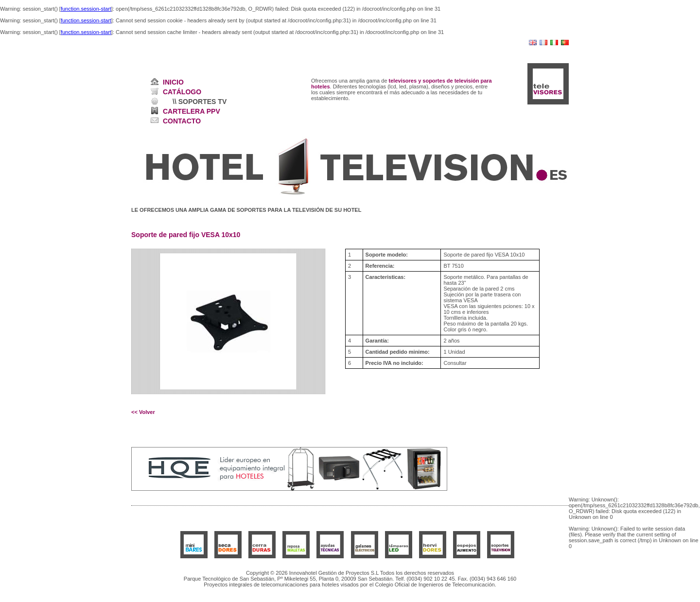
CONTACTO (182, 121)
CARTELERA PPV (192, 111)
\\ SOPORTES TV (200, 102)
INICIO (173, 82)
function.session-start (86, 9)
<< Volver (143, 412)
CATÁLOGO (182, 92)
